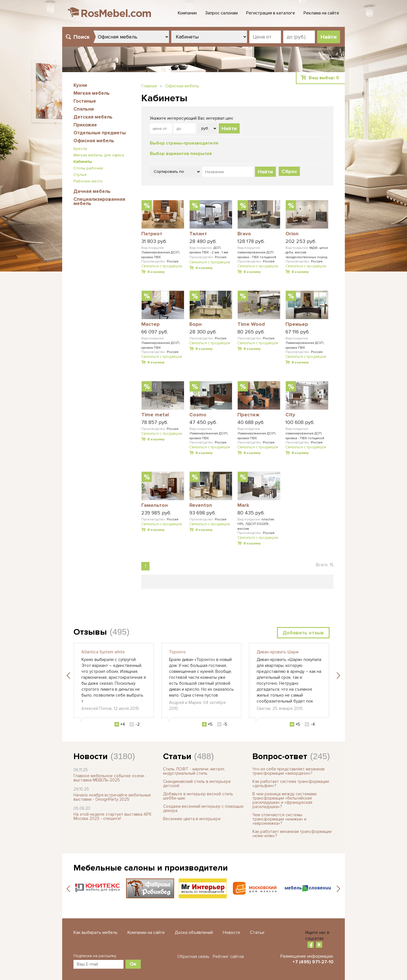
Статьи (177, 756)
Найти (229, 128)
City (290, 415)
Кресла (80, 149)
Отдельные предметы (100, 133)
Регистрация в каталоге (271, 13)
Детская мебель (93, 117)
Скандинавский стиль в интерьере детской (197, 784)
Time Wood (251, 324)
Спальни (84, 109)
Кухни (80, 85)
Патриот (152, 234)
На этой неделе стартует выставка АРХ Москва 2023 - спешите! (112, 816)
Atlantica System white (103, 652)
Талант (198, 234)
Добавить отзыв (303, 633)
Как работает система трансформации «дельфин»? (291, 784)
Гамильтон (155, 505)
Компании (187, 13)
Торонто (177, 652)
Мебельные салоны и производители (151, 868)
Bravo (244, 234)
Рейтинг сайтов (228, 957)
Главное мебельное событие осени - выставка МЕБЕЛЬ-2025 (110, 778)
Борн (196, 324)
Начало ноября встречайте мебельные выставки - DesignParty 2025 (112, 797)
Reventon (201, 505)
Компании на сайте (146, 932)
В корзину (156, 272)
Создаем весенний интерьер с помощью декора (203, 808)
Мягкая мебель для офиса (99, 155)
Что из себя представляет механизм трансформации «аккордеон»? (288, 771)
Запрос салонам (221, 13)
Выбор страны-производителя (184, 143)
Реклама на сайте (321, 13)
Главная (149, 86)
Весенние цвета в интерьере (192, 819)
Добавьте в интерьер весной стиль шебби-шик (198, 796)
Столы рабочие (88, 168)
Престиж (248, 415)
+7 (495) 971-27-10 (313, 962)
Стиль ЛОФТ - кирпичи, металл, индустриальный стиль (194, 771)
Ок (133, 964)
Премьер (297, 324)
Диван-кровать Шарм (278, 652)
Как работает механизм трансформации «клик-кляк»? (292, 834)
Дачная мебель (92, 191)
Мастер (151, 324)
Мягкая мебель (92, 93)
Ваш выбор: (324, 78)
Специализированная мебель (99, 201)
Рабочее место (88, 181)
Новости (91, 756)
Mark (243, 505)
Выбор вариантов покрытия (181, 154)
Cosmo (198, 415)
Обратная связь (193, 957)
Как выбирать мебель (96, 932)
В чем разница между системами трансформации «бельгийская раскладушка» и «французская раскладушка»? (284, 800)
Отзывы (90, 632)
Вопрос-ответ (280, 756)
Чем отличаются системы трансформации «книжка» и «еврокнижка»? (279, 819)
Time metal (155, 415)
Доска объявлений (194, 932)
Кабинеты (83, 162)
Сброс (289, 171)
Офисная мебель (94, 141)
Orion (292, 234)
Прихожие (85, 125)
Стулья (80, 175)
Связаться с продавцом (162, 266)
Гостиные (85, 101)
